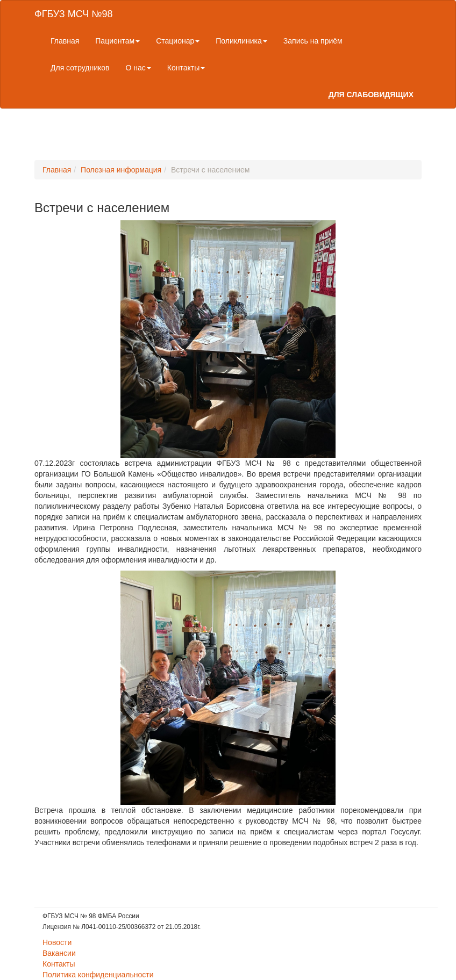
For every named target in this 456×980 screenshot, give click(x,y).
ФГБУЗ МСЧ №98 (73, 14)
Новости (57, 942)
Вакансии (59, 953)
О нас (138, 68)
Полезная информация (121, 170)
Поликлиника (241, 41)
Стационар (178, 41)
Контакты (186, 68)
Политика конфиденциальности (98, 975)
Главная (65, 41)
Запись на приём (313, 41)
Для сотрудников (80, 68)
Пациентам (117, 41)
